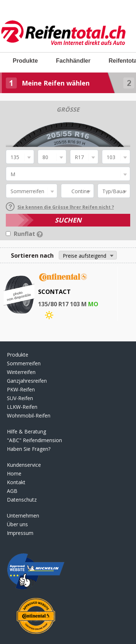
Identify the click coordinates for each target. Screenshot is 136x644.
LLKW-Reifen (22, 407)
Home (14, 473)
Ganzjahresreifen (27, 381)
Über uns (17, 524)
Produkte (25, 61)
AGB (12, 491)
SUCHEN (68, 220)
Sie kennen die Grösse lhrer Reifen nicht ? (60, 207)
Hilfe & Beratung (26, 431)
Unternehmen (23, 516)
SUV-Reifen (20, 398)
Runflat (28, 234)
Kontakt (16, 482)
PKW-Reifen (21, 389)
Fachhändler (73, 61)
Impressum (20, 533)
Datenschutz (22, 500)
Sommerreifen (24, 363)
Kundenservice (24, 465)
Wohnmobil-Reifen (29, 416)
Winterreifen (21, 372)
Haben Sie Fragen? (29, 449)
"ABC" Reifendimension (34, 440)
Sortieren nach (32, 255)
